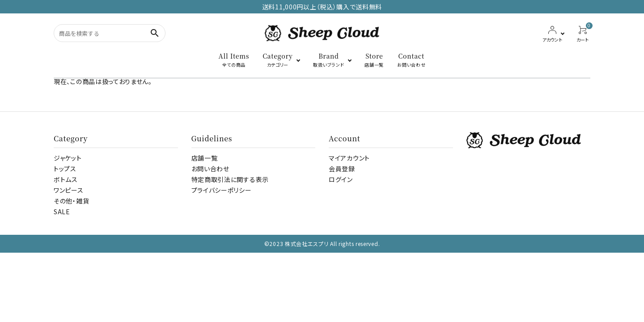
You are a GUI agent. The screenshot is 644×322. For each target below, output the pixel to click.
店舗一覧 (205, 158)
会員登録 (342, 169)
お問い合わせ (210, 169)
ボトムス (66, 179)
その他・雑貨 (71, 201)
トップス (65, 169)
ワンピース (69, 190)
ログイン (341, 179)
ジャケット (68, 158)
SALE (62, 212)
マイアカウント (349, 158)
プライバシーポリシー (222, 190)
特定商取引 (230, 179)
